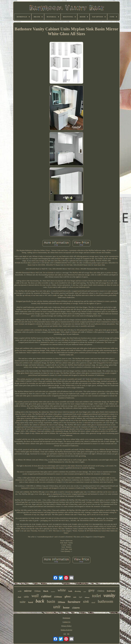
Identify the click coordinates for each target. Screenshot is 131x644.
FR (68, 634)
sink (86, 602)
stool (93, 603)
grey (91, 590)
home (66, 608)
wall (35, 596)
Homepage (66, 618)
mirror (28, 591)
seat (85, 592)
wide (20, 591)
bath (70, 591)
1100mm (58, 597)
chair (19, 597)
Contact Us (66, 622)
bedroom (111, 591)
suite (23, 602)
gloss (68, 596)
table (26, 597)
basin (51, 601)
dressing (78, 591)
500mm (61, 602)
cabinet (46, 596)
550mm (37, 591)
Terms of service (66, 630)
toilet (97, 596)
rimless (101, 591)
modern (53, 592)
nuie (75, 597)
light (81, 597)
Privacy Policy (66, 626)
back (40, 601)
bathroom (105, 601)
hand (31, 603)
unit (57, 607)
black (46, 591)
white (62, 590)
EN (65, 634)
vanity (109, 595)
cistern (76, 608)
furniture (74, 602)
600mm (87, 597)
